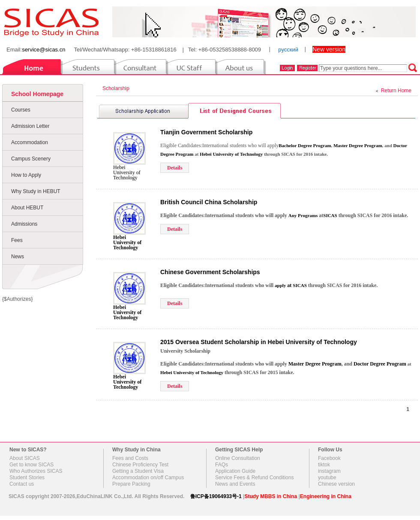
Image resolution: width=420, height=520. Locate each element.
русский (288, 50)
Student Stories (27, 478)
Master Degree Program (358, 145)
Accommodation (30, 142)
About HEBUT (27, 208)
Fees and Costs (130, 458)
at (284, 285)
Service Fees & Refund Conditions (254, 478)
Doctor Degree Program (380, 364)
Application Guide (235, 471)
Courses (21, 110)
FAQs (222, 465)
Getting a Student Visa (138, 471)
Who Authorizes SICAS (36, 471)
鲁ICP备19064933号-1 (216, 496)
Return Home (396, 91)
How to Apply (26, 175)
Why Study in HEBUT (36, 191)
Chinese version (336, 484)
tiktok (324, 465)
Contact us (22, 484)
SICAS (300, 285)
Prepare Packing (131, 484)
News (18, 257)
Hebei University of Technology (127, 172)
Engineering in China (326, 496)
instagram (329, 471)
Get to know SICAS (31, 465)
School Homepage (37, 94)
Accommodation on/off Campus (148, 478)
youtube (327, 478)
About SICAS (25, 458)
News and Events (235, 484)
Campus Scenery (31, 159)
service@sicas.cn (43, 50)
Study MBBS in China (271, 496)
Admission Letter (30, 126)
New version (329, 49)
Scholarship (117, 88)
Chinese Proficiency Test (140, 465)
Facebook (329, 458)
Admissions (24, 224)
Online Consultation (238, 458)
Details (175, 168)
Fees (17, 240)
